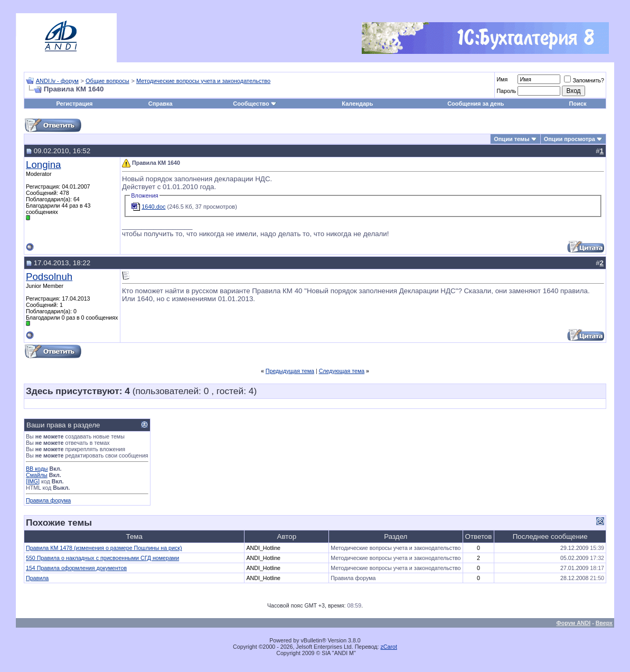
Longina (43, 165)
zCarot (389, 647)
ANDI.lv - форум (57, 81)
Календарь (357, 104)
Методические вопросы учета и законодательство (203, 81)
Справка (161, 104)
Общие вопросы (107, 81)
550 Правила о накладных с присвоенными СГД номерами (102, 558)
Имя (502, 79)
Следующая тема (342, 371)
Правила (37, 578)
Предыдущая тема (290, 371)
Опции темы (511, 139)
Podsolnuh (49, 277)
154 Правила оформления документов (76, 568)
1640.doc (153, 207)
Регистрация (75, 104)
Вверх (604, 623)
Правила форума (48, 500)
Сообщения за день (476, 104)
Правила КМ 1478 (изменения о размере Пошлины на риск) (104, 548)
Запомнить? (584, 80)
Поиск (578, 104)
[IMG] (33, 481)
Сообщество (255, 104)
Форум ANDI (574, 623)
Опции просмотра (570, 139)
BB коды (37, 469)
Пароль (506, 91)
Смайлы (37, 475)
